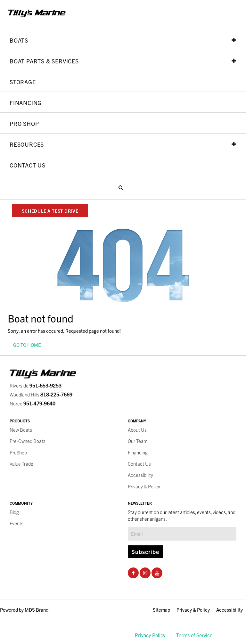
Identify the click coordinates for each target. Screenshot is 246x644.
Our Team (138, 441)
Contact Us (28, 165)
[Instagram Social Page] (145, 573)
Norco (33, 403)
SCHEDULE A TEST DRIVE (50, 211)
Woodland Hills (41, 394)
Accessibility (140, 475)
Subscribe (145, 552)
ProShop (18, 452)
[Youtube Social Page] (157, 573)
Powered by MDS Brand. (25, 610)
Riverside (36, 385)
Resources (123, 144)
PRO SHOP (24, 123)
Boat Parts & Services (123, 61)
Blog (14, 512)
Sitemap (161, 610)
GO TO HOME (27, 345)
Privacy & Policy (144, 486)
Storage (23, 82)
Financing (26, 102)
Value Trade (21, 464)
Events (16, 523)
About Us (137, 430)
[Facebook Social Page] (133, 573)
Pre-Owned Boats (28, 441)
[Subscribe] (182, 534)
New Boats (21, 430)
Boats (123, 40)
